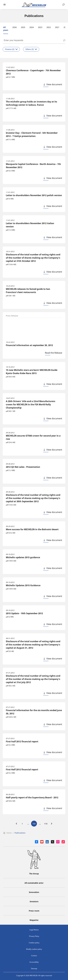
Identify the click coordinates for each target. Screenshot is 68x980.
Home (7, 833)
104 (34, 824)
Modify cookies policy (34, 949)
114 (46, 824)
